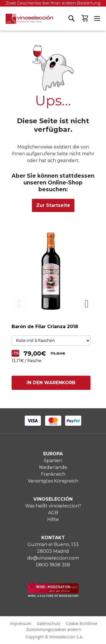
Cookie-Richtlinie (82, 623)
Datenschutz (49, 623)
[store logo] (27, 22)
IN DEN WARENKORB (51, 383)
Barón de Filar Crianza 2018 (45, 327)
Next (86, 304)
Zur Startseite (53, 205)
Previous (20, 304)
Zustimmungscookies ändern (54, 629)
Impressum (21, 623)
